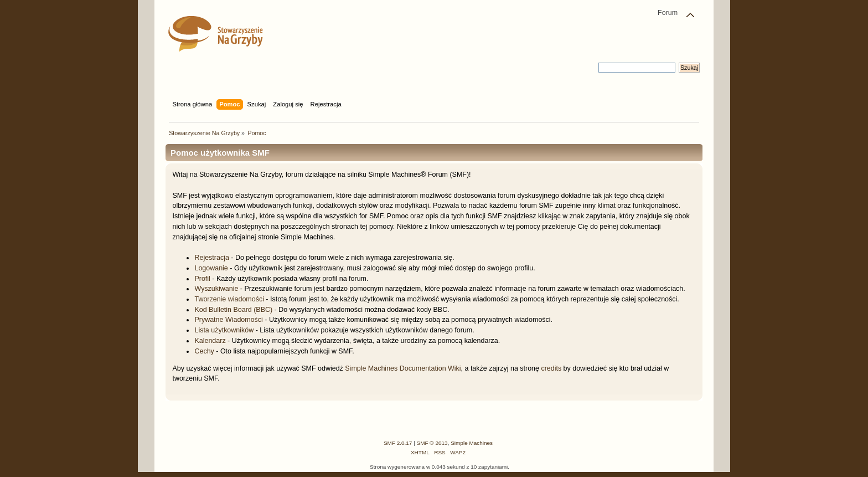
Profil (202, 279)
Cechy (204, 351)
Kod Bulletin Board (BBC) (233, 310)
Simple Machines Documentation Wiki (403, 368)
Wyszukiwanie (216, 289)
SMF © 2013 (432, 443)
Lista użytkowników (224, 330)
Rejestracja (211, 258)
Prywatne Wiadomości (228, 320)
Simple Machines (472, 443)
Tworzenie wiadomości (229, 299)
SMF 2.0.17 (398, 443)
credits (551, 368)
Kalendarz (210, 341)
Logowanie (211, 268)
